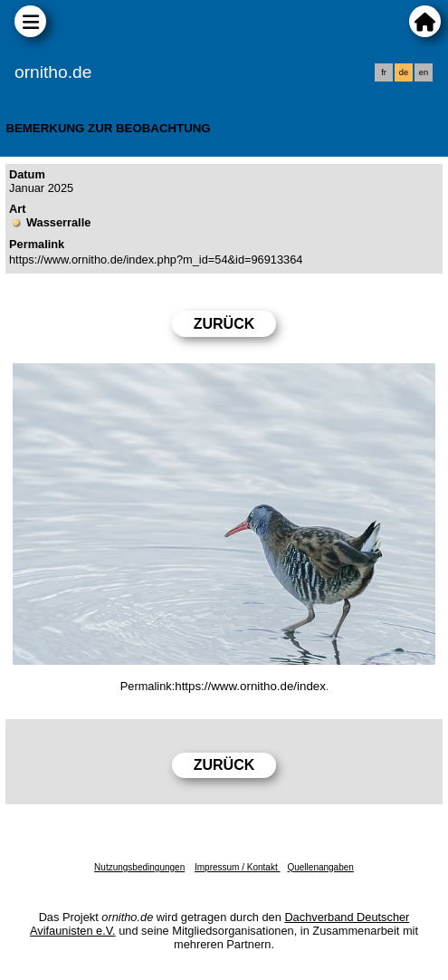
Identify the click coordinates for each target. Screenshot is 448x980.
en (424, 72)
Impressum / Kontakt (237, 867)
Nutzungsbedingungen (139, 867)
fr (384, 72)
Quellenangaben (320, 867)
